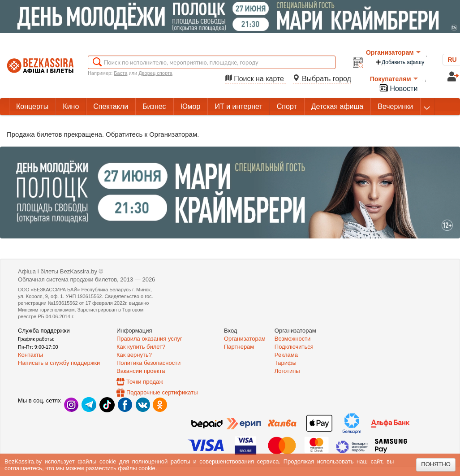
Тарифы (286, 363)
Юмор (191, 106)
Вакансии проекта (141, 371)
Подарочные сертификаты (162, 392)
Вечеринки (395, 106)
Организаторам (393, 52)
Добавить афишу (400, 62)
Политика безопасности (148, 363)
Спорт (287, 106)
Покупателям (394, 79)
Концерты (32, 106)
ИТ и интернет (238, 106)
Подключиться (294, 347)
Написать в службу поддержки (59, 363)
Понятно (436, 464)
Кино (71, 106)
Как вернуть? (134, 355)
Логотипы (287, 371)
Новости (398, 88)
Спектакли (111, 106)
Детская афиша (337, 106)
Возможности (293, 339)
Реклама (286, 355)
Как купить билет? (141, 347)
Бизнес (154, 106)
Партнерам (239, 347)
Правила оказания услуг (149, 339)
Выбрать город (322, 79)
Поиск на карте (256, 79)
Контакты (30, 355)
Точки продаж (145, 382)
